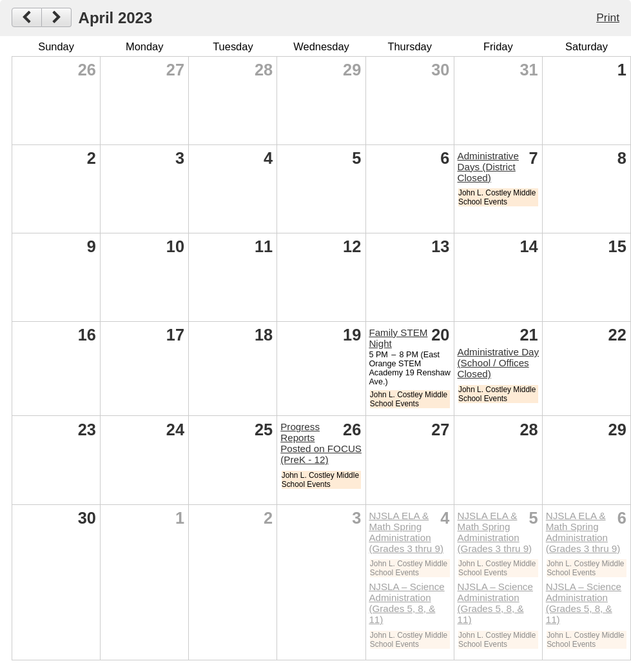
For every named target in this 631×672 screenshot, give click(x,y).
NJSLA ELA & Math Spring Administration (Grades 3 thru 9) (406, 532)
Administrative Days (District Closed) (488, 167)
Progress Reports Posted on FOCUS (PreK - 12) (321, 443)
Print (608, 17)
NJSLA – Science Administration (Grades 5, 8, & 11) (406, 603)
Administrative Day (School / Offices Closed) (499, 363)
